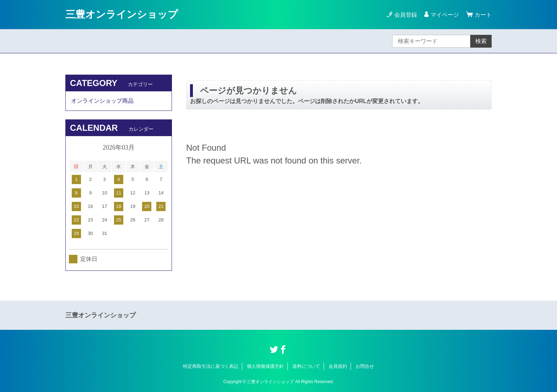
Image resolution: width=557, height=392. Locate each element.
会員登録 (406, 15)
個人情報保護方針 (265, 366)
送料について (306, 366)
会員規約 (338, 366)
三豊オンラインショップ (122, 14)
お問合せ (365, 366)
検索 (481, 41)
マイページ (445, 15)
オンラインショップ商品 (102, 101)
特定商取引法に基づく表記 (211, 366)
